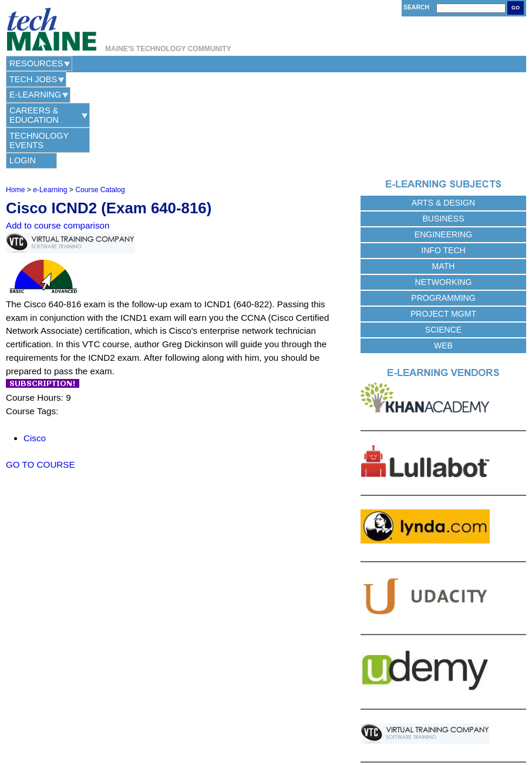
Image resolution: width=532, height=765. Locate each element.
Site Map (330, 724)
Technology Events (363, 63)
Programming (443, 202)
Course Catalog (100, 93)
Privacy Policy (248, 724)
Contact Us (206, 724)
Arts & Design (443, 106)
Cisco (35, 342)
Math (444, 170)
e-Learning (163, 63)
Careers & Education (252, 63)
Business (443, 122)
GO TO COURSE (41, 368)
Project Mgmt (443, 217)
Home (15, 93)
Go (516, 8)
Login (448, 63)
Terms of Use (293, 724)
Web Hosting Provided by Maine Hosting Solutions (266, 738)
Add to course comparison (58, 130)
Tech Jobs (100, 63)
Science (443, 233)
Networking (444, 186)
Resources (36, 63)
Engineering (443, 138)
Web (443, 249)
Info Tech (443, 154)
